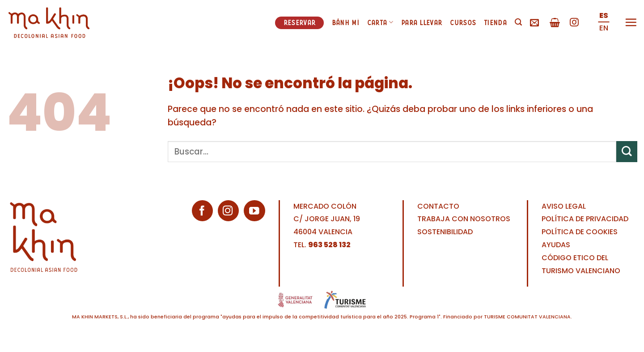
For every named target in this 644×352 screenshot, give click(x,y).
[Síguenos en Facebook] (202, 211)
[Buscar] (518, 22)
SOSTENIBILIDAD (445, 232)
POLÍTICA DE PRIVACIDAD (585, 219)
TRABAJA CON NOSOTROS (464, 219)
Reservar (299, 22)
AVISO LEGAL (564, 206)
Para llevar (422, 22)
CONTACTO (438, 206)
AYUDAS (556, 245)
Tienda (495, 22)
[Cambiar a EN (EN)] (604, 29)
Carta (380, 22)
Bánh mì (345, 22)
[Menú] (631, 22)
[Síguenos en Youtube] (254, 211)
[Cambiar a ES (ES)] (604, 16)
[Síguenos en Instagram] (574, 23)
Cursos (463, 22)
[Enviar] (627, 152)
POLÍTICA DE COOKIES (580, 232)
